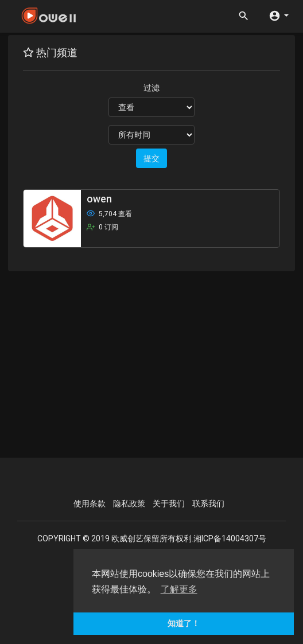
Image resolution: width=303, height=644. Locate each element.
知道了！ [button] (184, 623)
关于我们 (169, 504)
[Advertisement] (156, 362)
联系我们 (208, 504)
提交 (151, 158)
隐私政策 (129, 504)
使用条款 (90, 504)
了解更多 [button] (179, 589)
